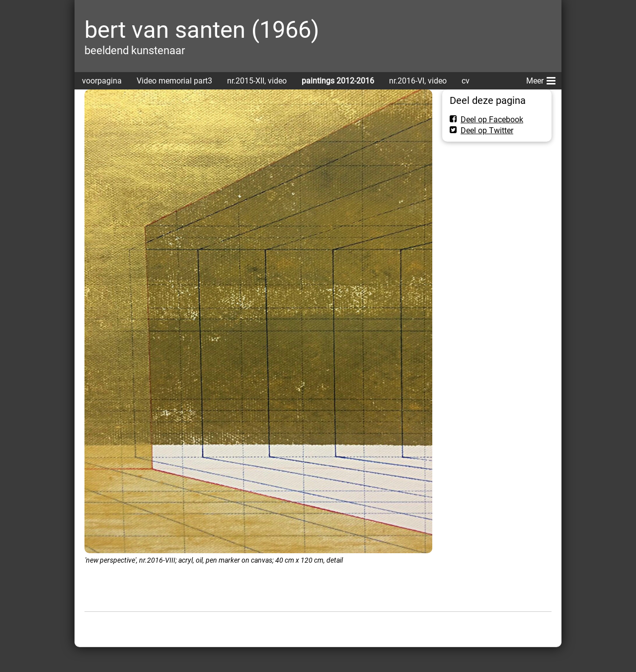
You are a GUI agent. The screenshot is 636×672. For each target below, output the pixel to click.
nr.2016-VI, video (418, 81)
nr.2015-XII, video (257, 81)
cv (466, 81)
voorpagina (102, 81)
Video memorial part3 (174, 81)
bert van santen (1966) (202, 30)
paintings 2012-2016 (338, 81)
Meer (541, 79)
